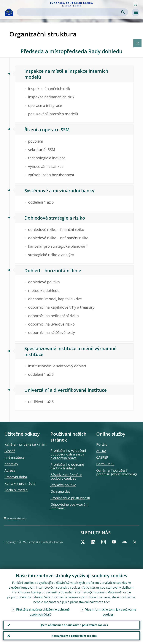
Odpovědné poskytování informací (69, 506)
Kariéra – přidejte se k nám (25, 444)
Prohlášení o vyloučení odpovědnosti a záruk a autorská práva (68, 454)
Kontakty (11, 464)
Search (123, 12)
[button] (135, 4)
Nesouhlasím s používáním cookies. (74, 636)
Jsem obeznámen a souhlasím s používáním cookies (74, 625)
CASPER (102, 457)
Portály (102, 444)
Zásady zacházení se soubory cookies (66, 476)
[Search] (69, 12)
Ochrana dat (60, 491)
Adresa (10, 470)
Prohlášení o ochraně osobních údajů (67, 466)
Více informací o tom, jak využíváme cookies (111, 612)
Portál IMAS (105, 464)
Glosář (10, 451)
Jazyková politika (63, 485)
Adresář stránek (16, 518)
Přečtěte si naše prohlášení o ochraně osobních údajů (43, 612)
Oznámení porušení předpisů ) (116, 472)
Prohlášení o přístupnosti (70, 498)
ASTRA (101, 451)
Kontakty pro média (20, 483)
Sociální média (16, 490)
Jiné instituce (15, 457)
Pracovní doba (16, 477)
